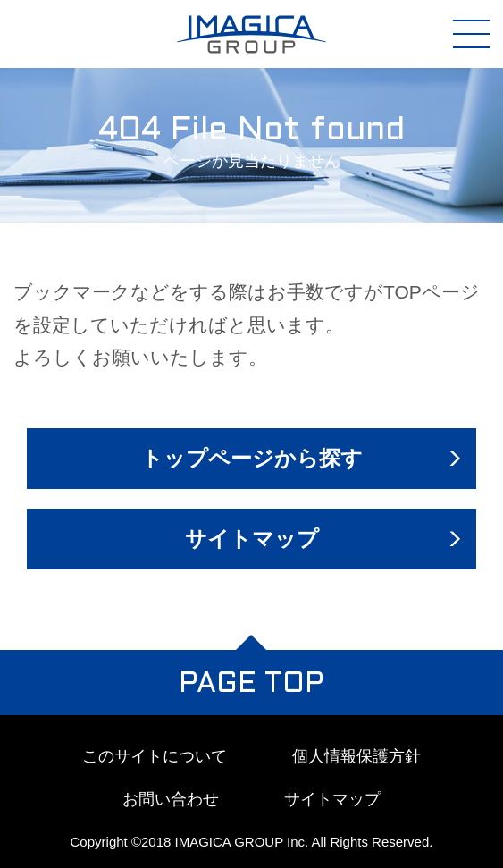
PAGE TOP (251, 685)
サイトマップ (252, 539)
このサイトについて (155, 756)
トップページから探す (252, 458)
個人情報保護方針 (356, 756)
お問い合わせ (171, 799)
